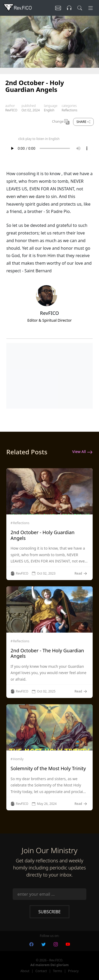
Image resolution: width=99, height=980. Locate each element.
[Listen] (58, 8)
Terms (57, 971)
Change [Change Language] (61, 122)
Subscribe (49, 912)
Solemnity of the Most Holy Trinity (48, 768)
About (25, 971)
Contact (41, 971)
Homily (18, 759)
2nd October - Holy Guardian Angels (43, 535)
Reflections (69, 110)
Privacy (73, 971)
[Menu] (91, 8)
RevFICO (11, 110)
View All (82, 452)
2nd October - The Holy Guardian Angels (47, 653)
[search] (80, 8)
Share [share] (83, 122)
